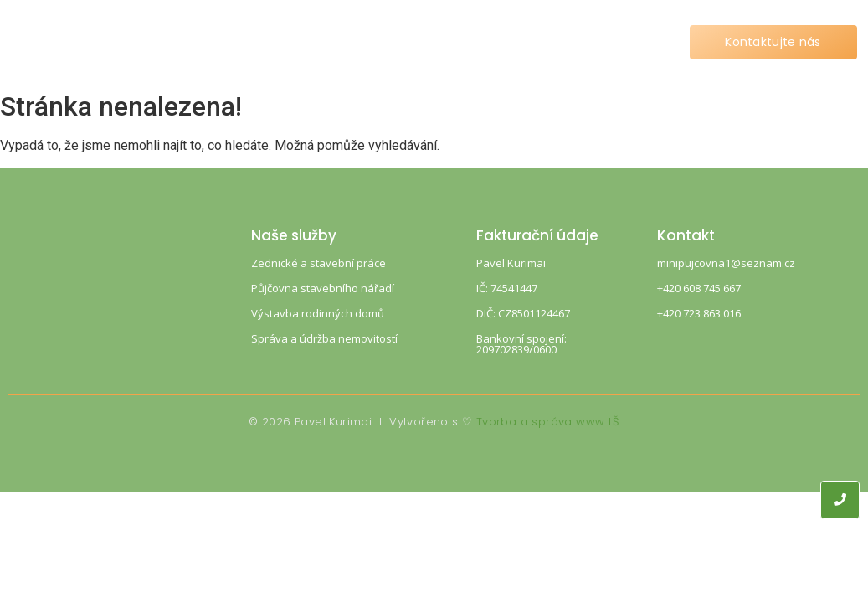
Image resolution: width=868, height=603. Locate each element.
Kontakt (560, 42)
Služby (295, 42)
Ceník (373, 42)
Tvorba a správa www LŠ (548, 422)
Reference (463, 42)
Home (217, 42)
